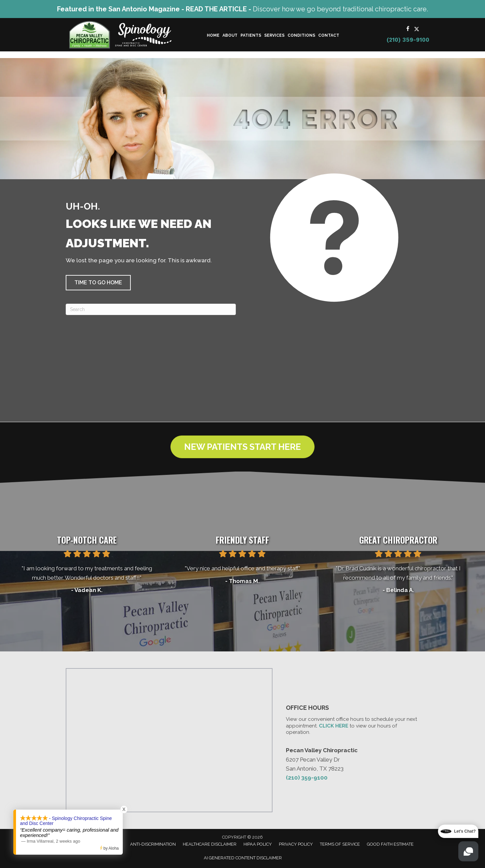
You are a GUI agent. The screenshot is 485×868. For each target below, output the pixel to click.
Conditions (301, 35)
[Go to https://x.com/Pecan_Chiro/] (417, 29)
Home (213, 35)
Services (274, 35)
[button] (98, 283)
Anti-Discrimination (153, 844)
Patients (251, 35)
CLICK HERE (334, 726)
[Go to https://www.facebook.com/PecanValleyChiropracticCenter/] (408, 29)
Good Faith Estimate (390, 844)
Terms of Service (340, 844)
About (230, 35)
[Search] (151, 309)
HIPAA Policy (258, 844)
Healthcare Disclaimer (210, 844)
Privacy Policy (296, 844)
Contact (329, 35)
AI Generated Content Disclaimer (243, 858)
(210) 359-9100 (408, 40)
